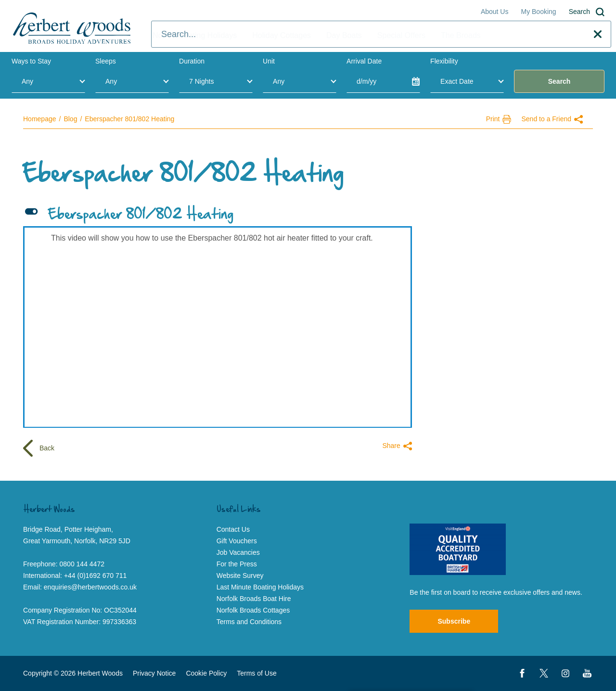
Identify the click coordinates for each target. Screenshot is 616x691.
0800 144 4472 (82, 564)
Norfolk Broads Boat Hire (254, 599)
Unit (269, 61)
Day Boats (344, 35)
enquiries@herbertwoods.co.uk (90, 587)
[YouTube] (587, 673)
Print (499, 119)
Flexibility (444, 61)
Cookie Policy (206, 673)
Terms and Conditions (249, 622)
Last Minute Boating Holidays (260, 587)
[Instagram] (565, 673)
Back (39, 449)
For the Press (237, 564)
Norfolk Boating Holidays (195, 35)
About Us (495, 12)
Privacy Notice (154, 673)
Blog (70, 119)
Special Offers (401, 35)
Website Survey (240, 576)
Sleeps (106, 61)
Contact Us (233, 529)
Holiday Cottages (282, 35)
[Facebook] (522, 673)
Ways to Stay (31, 61)
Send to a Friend (552, 119)
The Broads (461, 35)
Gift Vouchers (237, 541)
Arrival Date (364, 61)
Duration (192, 61)
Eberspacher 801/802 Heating (129, 119)
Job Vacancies (238, 552)
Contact (560, 36)
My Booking (538, 12)
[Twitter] (544, 673)
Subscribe (454, 621)
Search (587, 12)
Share (397, 446)
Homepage (40, 119)
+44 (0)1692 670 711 (95, 576)
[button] (218, 215)
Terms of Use (257, 673)
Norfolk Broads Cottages (253, 610)
